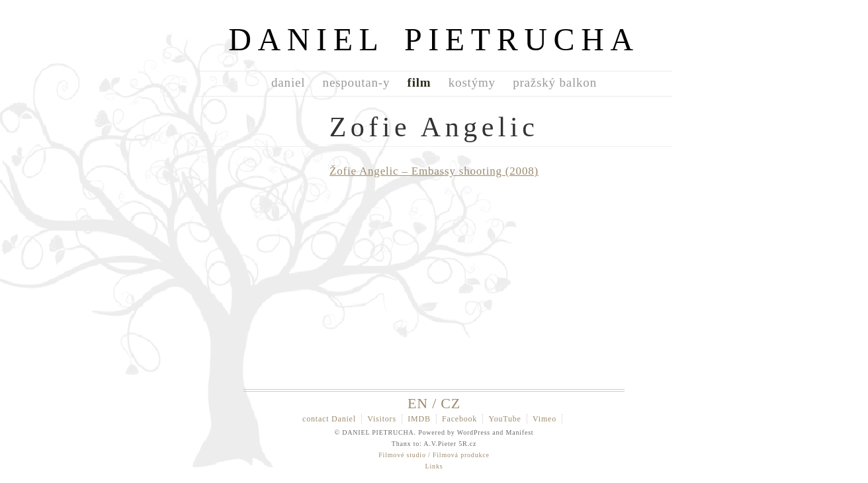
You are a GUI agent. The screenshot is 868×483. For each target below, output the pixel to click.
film (419, 82)
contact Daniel (329, 419)
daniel (288, 82)
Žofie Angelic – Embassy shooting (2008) (434, 171)
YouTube (504, 419)
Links (434, 466)
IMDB (419, 419)
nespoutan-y (357, 82)
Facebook (459, 419)
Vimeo (544, 419)
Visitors (382, 419)
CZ (451, 403)
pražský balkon (555, 82)
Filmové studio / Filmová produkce (434, 455)
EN (418, 403)
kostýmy (472, 82)
